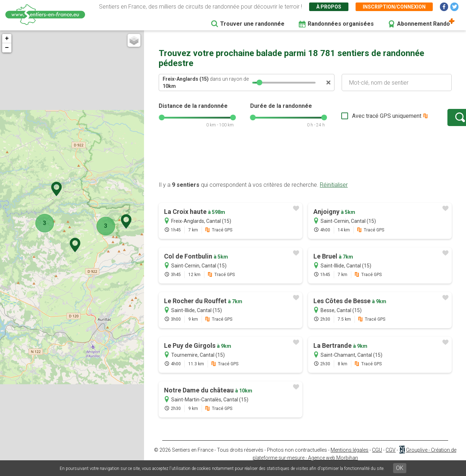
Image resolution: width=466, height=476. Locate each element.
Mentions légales (349, 457)
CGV (391, 457)
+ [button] (8, 39)
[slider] (259, 82)
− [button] (8, 48)
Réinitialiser (334, 192)
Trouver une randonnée (252, 24)
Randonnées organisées (341, 24)
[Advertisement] (305, 165)
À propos (329, 7)
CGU (377, 457)
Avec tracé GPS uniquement (364, 119)
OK (400, 468)
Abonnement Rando (423, 24)
